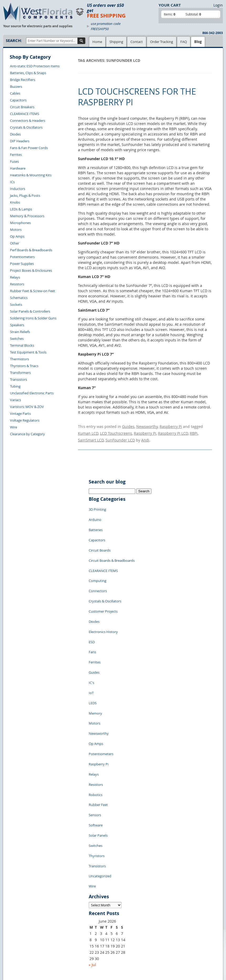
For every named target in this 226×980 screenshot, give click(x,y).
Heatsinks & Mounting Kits (31, 175)
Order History (18, 939)
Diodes (15, 134)
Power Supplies (22, 264)
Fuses (14, 161)
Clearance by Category (27, 434)
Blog (198, 42)
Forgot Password (20, 951)
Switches (17, 339)
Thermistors (19, 359)
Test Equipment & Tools (28, 352)
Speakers (17, 325)
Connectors (98, 567)
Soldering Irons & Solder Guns (33, 318)
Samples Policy (99, 903)
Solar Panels (98, 755)
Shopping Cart (67, 909)
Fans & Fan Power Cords (29, 148)
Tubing (15, 386)
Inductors (18, 189)
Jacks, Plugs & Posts (25, 195)
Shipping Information (24, 933)
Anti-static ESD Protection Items (35, 66)
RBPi (194, 431)
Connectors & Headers (28, 121)
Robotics (96, 724)
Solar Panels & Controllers (30, 311)
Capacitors (18, 100)
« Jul (92, 872)
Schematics (19, 298)
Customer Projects (103, 582)
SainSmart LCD (91, 436)
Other (15, 243)
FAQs (60, 921)
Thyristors (97, 771)
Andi (145, 436)
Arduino (95, 512)
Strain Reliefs (20, 332)
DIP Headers (20, 141)
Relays (15, 277)
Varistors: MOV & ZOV (27, 407)
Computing (98, 559)
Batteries (96, 520)
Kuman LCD (88, 431)
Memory (95, 661)
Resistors (17, 284)
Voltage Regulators (25, 420)
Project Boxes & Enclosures (31, 270)
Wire (14, 427)
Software (96, 748)
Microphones (20, 223)
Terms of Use (98, 915)
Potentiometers (22, 257)
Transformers (20, 373)
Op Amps (17, 236)
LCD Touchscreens (116, 431)
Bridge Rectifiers (23, 80)
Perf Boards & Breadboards (31, 250)
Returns (13, 927)
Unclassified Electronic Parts (32, 393)
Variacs (15, 400)
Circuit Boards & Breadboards (112, 543)
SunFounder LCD (120, 436)
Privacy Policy (98, 909)
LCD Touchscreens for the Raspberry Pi (137, 97)
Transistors (19, 379)
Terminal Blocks (22, 345)
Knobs (15, 202)
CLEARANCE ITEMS (25, 114)
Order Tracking (162, 42)
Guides (128, 426)
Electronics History (103, 598)
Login (218, 5)
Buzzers (16, 86)
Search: (14, 40)
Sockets (16, 304)
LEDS (93, 653)
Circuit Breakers (22, 107)
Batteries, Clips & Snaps (28, 73)
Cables (15, 93)
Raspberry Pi (171, 426)
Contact (137, 42)
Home (97, 42)
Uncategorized (100, 787)
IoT (91, 645)
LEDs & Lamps (21, 209)
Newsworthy (147, 426)
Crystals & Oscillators (26, 127)
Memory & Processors (27, 216)
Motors (16, 230)
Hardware (18, 168)
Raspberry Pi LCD (173, 431)
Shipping (116, 42)
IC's (91, 638)
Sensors (95, 740)
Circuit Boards (100, 535)
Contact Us (16, 921)
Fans (92, 614)
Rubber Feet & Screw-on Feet (33, 291)
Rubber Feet (98, 732)
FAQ (184, 42)
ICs (12, 182)
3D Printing (97, 504)
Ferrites (16, 155)
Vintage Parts (20, 413)
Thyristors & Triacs (24, 366)
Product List (65, 915)
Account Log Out (20, 945)
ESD (92, 606)
